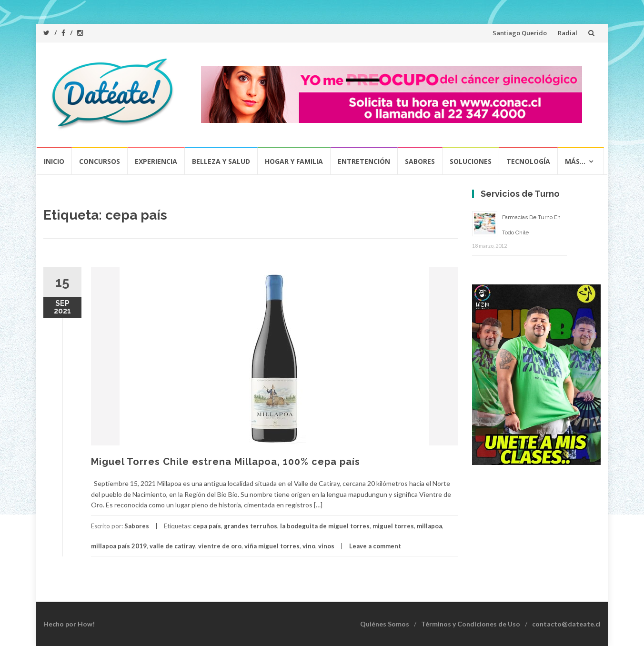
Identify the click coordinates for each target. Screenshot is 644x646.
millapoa (429, 526)
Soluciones (471, 161)
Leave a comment (375, 546)
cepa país (207, 526)
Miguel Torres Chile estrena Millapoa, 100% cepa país (226, 462)
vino (309, 546)
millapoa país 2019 (119, 546)
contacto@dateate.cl (566, 624)
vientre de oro (220, 546)
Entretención (364, 161)
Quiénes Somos (385, 624)
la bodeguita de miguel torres (325, 526)
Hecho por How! (69, 624)
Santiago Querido (520, 33)
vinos (326, 546)
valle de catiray (172, 546)
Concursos (100, 161)
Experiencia (156, 161)
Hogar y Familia (294, 161)
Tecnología (528, 161)
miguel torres (393, 526)
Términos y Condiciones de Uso (471, 624)
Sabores (420, 161)
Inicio (54, 161)
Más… (575, 161)
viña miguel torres (272, 546)
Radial (568, 33)
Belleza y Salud (221, 161)
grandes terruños (251, 526)
